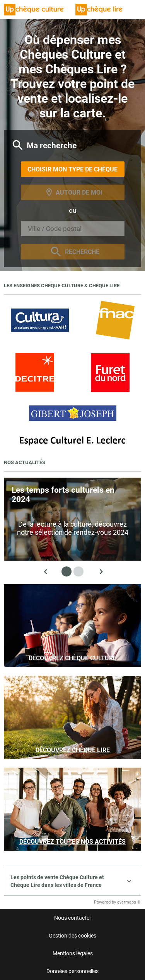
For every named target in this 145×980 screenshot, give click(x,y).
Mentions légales (73, 953)
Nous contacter (73, 918)
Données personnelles (72, 971)
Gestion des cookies (72, 936)
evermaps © (129, 902)
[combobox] (73, 229)
